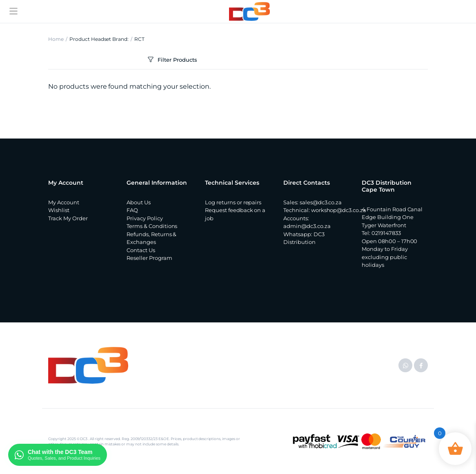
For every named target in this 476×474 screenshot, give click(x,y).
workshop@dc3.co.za (339, 210)
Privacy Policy (145, 218)
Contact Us (141, 250)
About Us (139, 202)
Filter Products (172, 60)
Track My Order (68, 218)
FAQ (132, 210)
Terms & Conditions (152, 226)
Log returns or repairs (233, 202)
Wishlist (59, 210)
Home (56, 39)
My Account (64, 202)
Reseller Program (149, 258)
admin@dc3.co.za (307, 226)
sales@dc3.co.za (321, 202)
